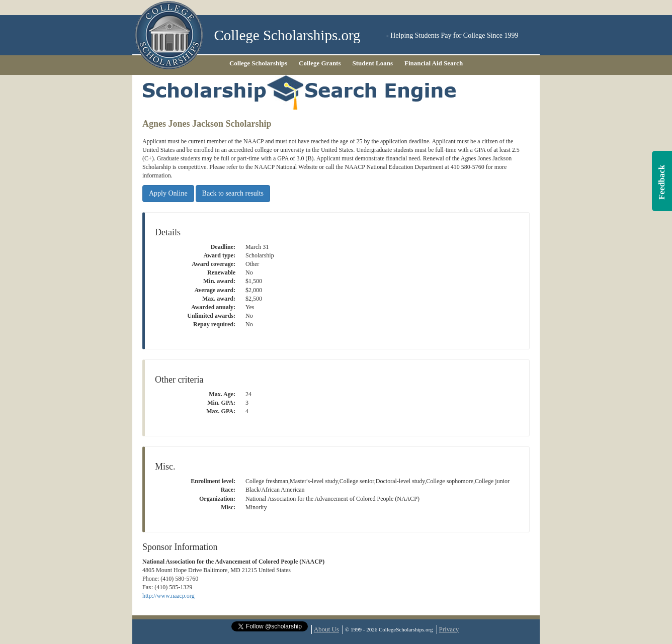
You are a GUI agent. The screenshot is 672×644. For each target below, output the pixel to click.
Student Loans (373, 63)
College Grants (320, 63)
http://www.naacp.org (169, 596)
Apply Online (168, 193)
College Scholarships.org (287, 35)
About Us (326, 629)
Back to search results (233, 193)
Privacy (449, 629)
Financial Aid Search (434, 63)
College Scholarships (258, 63)
